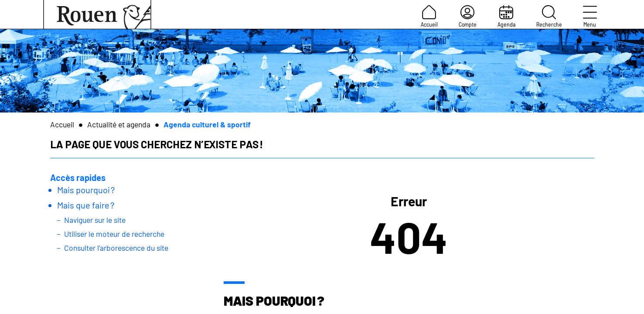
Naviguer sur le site (95, 220)
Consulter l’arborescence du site (116, 248)
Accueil (429, 17)
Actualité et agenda (119, 124)
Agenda (506, 17)
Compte (468, 17)
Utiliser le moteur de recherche (114, 234)
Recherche (549, 17)
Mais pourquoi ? (86, 190)
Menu (590, 17)
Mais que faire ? (86, 205)
